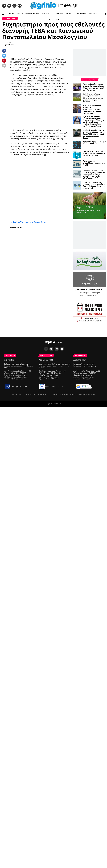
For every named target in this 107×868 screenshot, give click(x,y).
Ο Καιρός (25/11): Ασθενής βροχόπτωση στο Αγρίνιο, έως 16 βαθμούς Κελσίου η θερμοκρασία (94, 185)
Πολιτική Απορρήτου (68, 395)
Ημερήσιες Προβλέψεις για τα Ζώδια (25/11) (94, 142)
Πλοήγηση (42, 395)
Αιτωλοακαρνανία (32, 14)
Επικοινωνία (31, 395)
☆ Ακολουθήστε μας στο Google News (28, 222)
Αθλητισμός (81, 14)
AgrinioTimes (9, 45)
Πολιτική (70, 14)
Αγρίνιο (20, 14)
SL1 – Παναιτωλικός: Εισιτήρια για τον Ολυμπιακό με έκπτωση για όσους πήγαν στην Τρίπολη (93, 98)
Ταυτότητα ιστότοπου (87, 395)
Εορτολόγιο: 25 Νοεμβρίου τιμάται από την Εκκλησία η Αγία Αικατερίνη (94, 153)
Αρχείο (21, 395)
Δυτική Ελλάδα (48, 14)
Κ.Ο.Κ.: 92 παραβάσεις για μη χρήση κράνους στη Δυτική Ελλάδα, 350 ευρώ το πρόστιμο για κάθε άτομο (94, 134)
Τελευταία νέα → (90, 80)
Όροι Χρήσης (53, 395)
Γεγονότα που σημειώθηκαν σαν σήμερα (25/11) (94, 163)
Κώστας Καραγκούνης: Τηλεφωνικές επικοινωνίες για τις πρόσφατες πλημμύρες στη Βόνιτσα (93, 109)
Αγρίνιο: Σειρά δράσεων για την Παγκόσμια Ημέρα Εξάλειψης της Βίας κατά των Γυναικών (94, 87)
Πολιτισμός (94, 14)
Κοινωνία (60, 14)
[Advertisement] (59, 113)
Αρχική (12, 14)
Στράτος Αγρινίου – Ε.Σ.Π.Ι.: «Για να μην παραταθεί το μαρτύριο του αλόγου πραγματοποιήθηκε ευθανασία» (94, 175)
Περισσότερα (54, 19)
